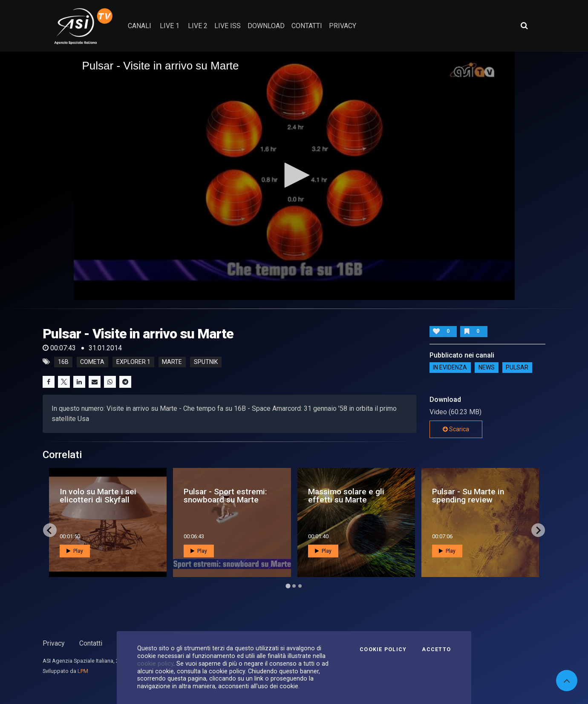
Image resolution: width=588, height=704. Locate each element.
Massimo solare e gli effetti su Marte (346, 496)
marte (172, 362)
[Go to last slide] (50, 530)
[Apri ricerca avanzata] (524, 26)
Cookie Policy (383, 649)
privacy (343, 26)
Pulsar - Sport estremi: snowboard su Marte (225, 496)
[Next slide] (538, 530)
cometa (92, 362)
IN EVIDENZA (450, 368)
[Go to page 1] (288, 586)
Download (266, 26)
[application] (294, 176)
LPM (83, 671)
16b (63, 362)
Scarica (456, 429)
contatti (307, 26)
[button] (294, 175)
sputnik (206, 362)
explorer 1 (133, 362)
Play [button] (75, 551)
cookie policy (155, 664)
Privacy (54, 643)
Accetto (436, 649)
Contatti (91, 643)
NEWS (487, 368)
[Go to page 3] (300, 586)
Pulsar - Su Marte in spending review (468, 496)
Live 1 (170, 26)
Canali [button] (140, 26)
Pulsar (517, 368)
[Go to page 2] (294, 586)
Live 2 (198, 26)
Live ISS (228, 26)
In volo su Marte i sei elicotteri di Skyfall (98, 496)
